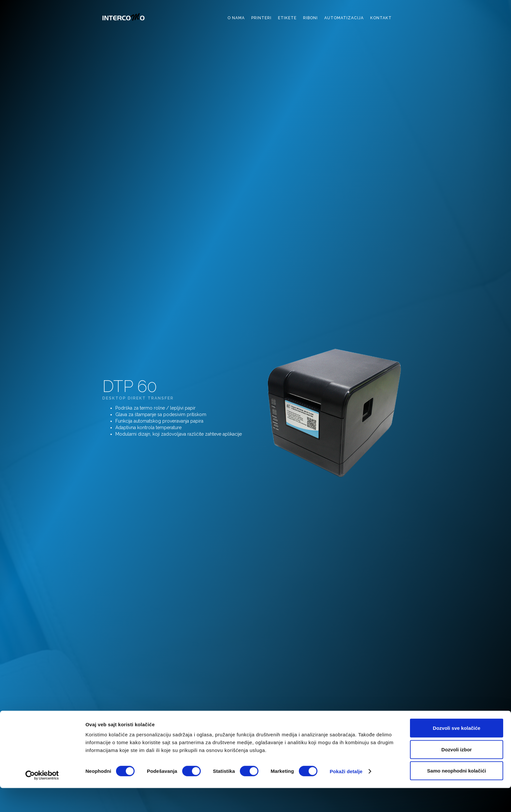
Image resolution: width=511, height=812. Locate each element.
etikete (287, 18)
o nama (236, 18)
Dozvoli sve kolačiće (457, 752)
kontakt (381, 18)
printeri (261, 18)
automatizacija (344, 18)
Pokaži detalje (346, 795)
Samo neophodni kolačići (457, 795)
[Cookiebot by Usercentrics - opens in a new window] (42, 799)
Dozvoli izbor (456, 773)
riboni (310, 18)
